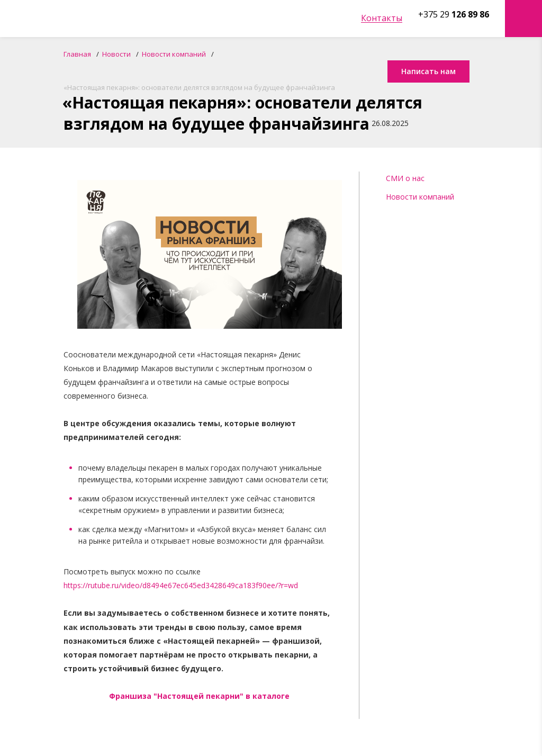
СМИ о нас (405, 178)
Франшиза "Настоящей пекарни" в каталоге (199, 696)
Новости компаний (420, 197)
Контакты (382, 18)
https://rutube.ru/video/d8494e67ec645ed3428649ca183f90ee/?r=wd (181, 586)
